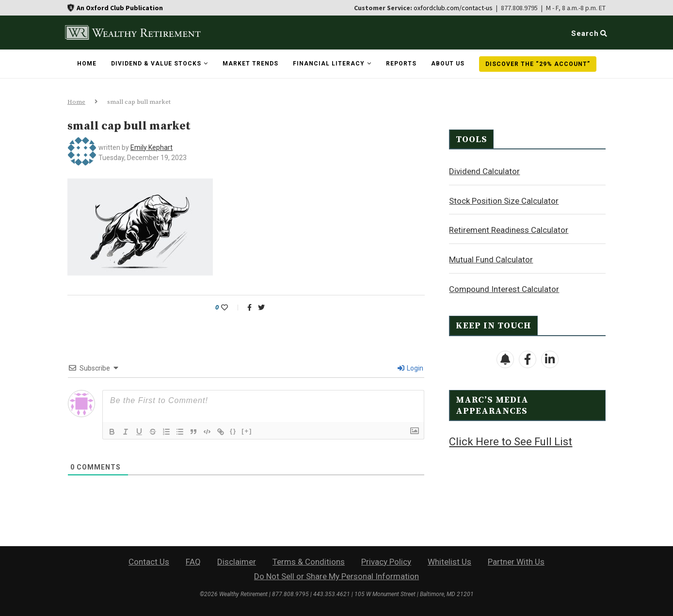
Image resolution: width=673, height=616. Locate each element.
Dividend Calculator (484, 171)
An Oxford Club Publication (120, 8)
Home (87, 64)
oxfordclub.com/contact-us (453, 8)
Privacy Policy (386, 562)
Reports (401, 64)
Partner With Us (516, 562)
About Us (448, 64)
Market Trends (250, 64)
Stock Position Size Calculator (504, 200)
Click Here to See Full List (511, 441)
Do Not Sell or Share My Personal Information (336, 576)
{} (233, 431)
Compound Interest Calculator (504, 289)
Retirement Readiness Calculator (509, 229)
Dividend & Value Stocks (156, 64)
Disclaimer (237, 562)
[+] (247, 431)
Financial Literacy (329, 64)
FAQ (193, 562)
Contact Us (149, 562)
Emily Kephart (152, 147)
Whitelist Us (449, 562)
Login (410, 368)
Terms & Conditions (309, 562)
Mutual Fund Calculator (491, 259)
